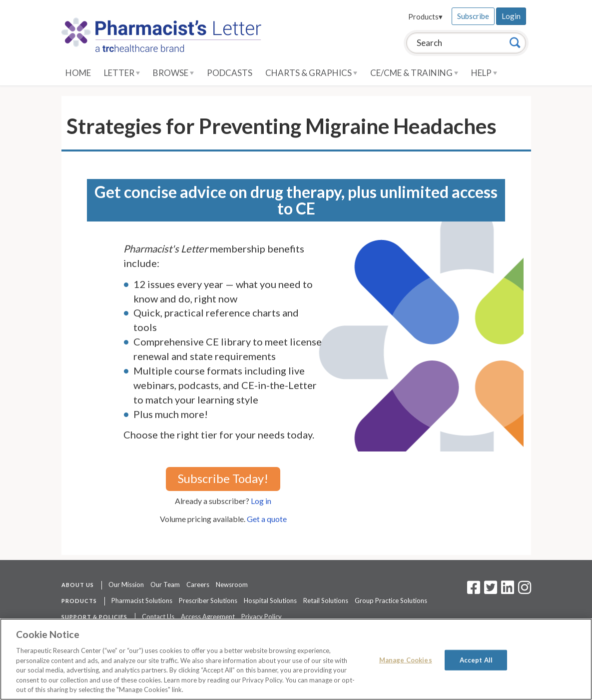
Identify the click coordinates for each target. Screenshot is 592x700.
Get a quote (267, 519)
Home (78, 73)
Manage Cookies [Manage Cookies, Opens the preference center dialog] (406, 659)
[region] (296, 659)
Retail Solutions (326, 600)
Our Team (165, 584)
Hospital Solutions (270, 600)
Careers (198, 584)
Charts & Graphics (311, 73)
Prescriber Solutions (208, 600)
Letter (122, 73)
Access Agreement (208, 616)
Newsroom (232, 584)
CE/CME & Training (414, 73)
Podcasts (230, 73)
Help (484, 73)
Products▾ (425, 16)
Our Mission (126, 584)
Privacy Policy (262, 616)
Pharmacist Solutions (142, 600)
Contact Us (158, 616)
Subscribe (473, 16)
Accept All (476, 659)
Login (511, 16)
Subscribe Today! (223, 478)
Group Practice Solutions (391, 600)
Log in (261, 501)
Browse (173, 73)
